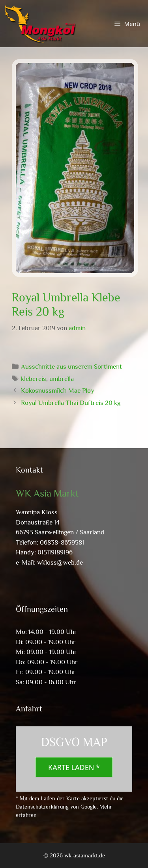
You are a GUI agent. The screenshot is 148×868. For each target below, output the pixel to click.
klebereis (34, 379)
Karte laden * (74, 767)
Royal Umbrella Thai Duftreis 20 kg (71, 403)
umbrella (62, 379)
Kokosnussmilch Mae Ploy (58, 391)
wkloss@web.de (60, 562)
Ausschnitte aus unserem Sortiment (71, 367)
